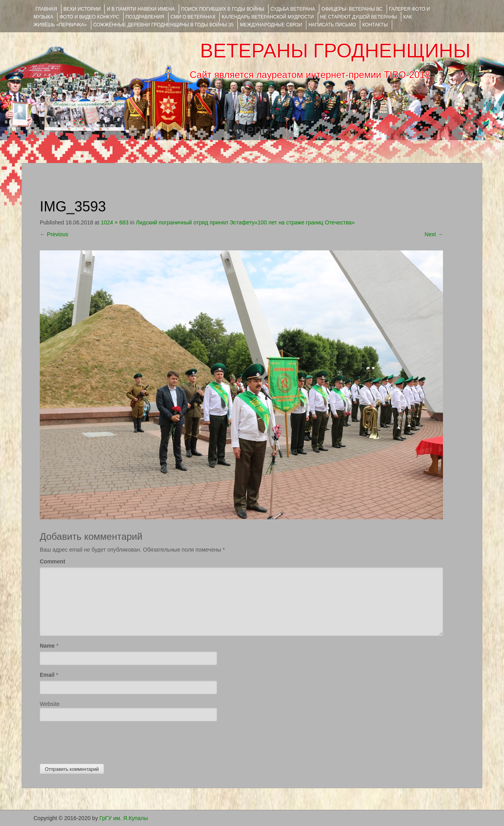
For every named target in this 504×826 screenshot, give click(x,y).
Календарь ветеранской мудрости (268, 17)
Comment (53, 561)
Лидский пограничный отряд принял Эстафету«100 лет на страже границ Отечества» (245, 222)
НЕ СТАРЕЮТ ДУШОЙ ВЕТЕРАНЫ (359, 17)
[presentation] (100, 741)
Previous (54, 234)
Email (47, 675)
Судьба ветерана (293, 9)
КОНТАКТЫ (375, 25)
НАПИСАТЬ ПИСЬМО (332, 25)
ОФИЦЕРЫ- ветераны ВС (352, 9)
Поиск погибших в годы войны (223, 9)
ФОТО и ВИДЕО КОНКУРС (89, 17)
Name (47, 646)
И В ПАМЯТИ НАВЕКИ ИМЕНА (141, 9)
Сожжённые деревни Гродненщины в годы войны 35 (164, 25)
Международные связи (271, 25)
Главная (46, 9)
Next (434, 234)
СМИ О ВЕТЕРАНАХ (193, 17)
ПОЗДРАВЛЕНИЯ (145, 17)
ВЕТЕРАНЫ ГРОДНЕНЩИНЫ (335, 51)
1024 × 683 (115, 222)
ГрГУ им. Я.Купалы (124, 818)
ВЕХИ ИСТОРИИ (82, 9)
